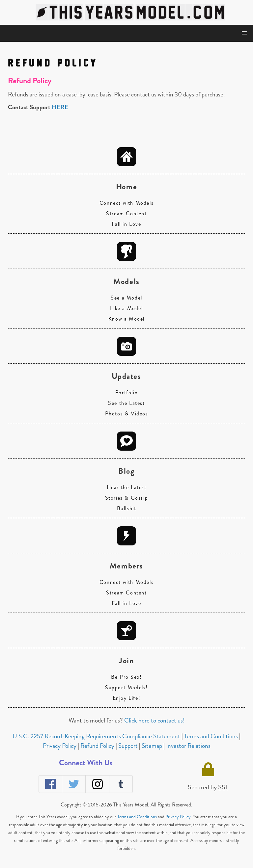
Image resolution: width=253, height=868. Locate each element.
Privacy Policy (178, 817)
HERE (60, 107)
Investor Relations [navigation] (188, 746)
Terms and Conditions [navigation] (212, 736)
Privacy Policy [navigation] (60, 746)
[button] (244, 33)
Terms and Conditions (137, 817)
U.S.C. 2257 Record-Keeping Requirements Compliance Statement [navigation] (97, 736)
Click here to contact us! (155, 720)
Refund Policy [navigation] (98, 746)
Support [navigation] (129, 746)
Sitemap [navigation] (153, 746)
